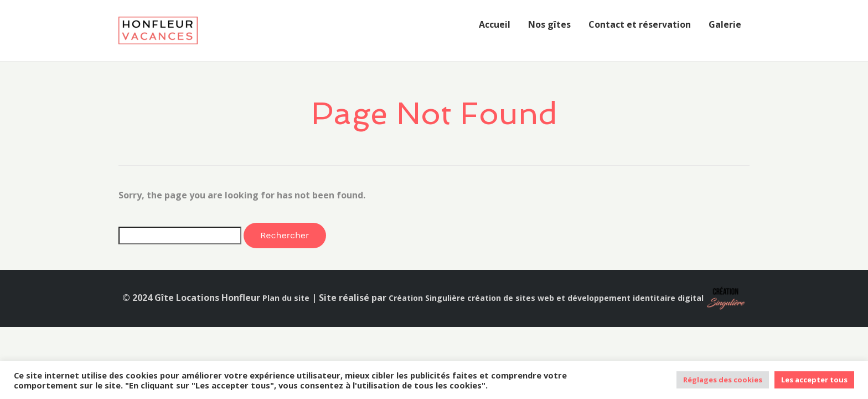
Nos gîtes (549, 24)
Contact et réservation (640, 24)
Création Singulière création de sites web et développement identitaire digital (546, 298)
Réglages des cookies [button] (723, 380)
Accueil (495, 24)
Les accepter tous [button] (814, 380)
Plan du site (286, 298)
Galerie (725, 24)
